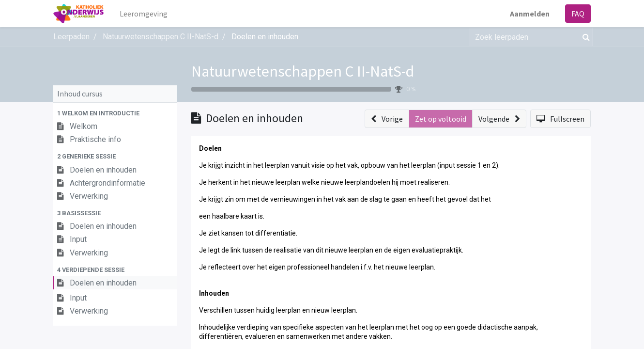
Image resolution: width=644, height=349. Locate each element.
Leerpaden (71, 37)
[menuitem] (144, 14)
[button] (115, 113)
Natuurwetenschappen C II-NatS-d (303, 71)
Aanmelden (530, 14)
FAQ (578, 14)
